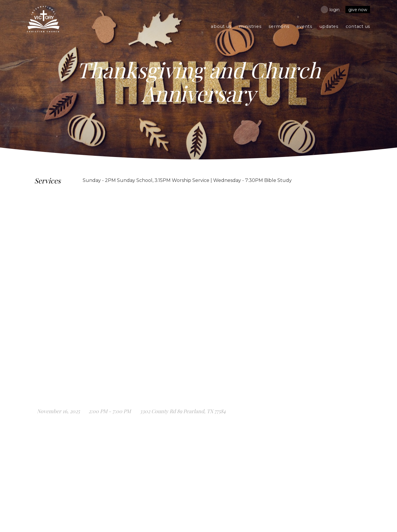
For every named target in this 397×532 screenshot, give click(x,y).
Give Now (358, 10)
